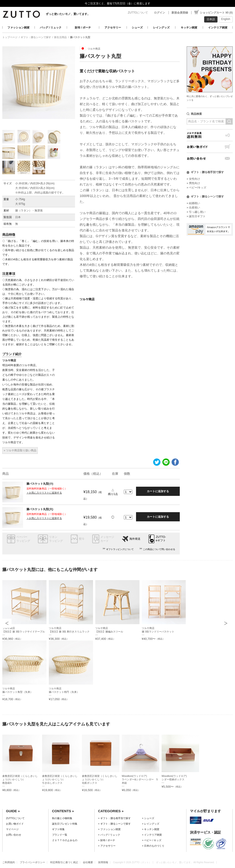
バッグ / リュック (51, 28)
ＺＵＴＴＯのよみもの (65, 840)
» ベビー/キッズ (196, 188)
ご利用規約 (9, 862)
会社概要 (88, 862)
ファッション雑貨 (18, 28)
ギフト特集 (58, 829)
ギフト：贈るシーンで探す (36, 37)
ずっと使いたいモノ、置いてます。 (68, 14)
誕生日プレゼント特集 (65, 824)
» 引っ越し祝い (196, 212)
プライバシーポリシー (32, 862)
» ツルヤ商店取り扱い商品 (20, 450)
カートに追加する (158, 491)
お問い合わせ (210, 159)
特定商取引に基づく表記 (64, 862)
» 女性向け (193, 179)
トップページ (10, 37)
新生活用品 (60, 37)
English (226, 19)
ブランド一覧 (60, 835)
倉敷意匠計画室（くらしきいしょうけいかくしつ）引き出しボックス (60, 779)
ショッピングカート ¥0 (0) (216, 13)
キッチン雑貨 (189, 28)
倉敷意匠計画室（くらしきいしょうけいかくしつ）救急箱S (20, 779)
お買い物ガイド (210, 147)
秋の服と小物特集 (62, 818)
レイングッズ (161, 28)
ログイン (160, 13)
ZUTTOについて (138, 13)
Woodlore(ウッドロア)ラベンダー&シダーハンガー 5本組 (140, 779)
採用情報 (103, 862)
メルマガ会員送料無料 (210, 135)
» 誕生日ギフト (196, 216)
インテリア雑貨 (218, 28)
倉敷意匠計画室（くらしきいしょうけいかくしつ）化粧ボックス (100, 779)
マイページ (12, 829)
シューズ (137, 28)
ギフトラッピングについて (120, 549)
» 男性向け (193, 183)
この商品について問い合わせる (159, 549)
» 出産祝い (193, 208)
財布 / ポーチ (83, 28)
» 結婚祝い (193, 203)
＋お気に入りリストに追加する (44, 493)
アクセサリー (113, 28)
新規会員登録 (180, 13)
